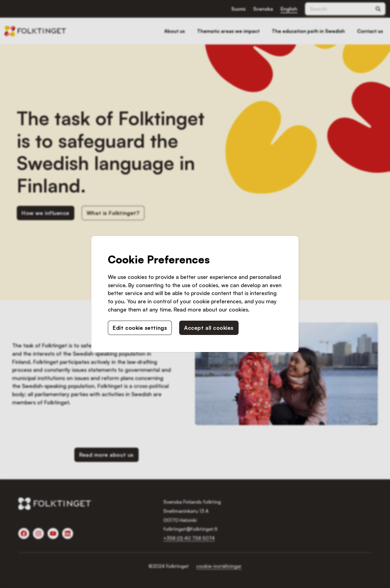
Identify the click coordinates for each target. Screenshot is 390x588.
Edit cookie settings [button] (140, 328)
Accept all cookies (209, 328)
